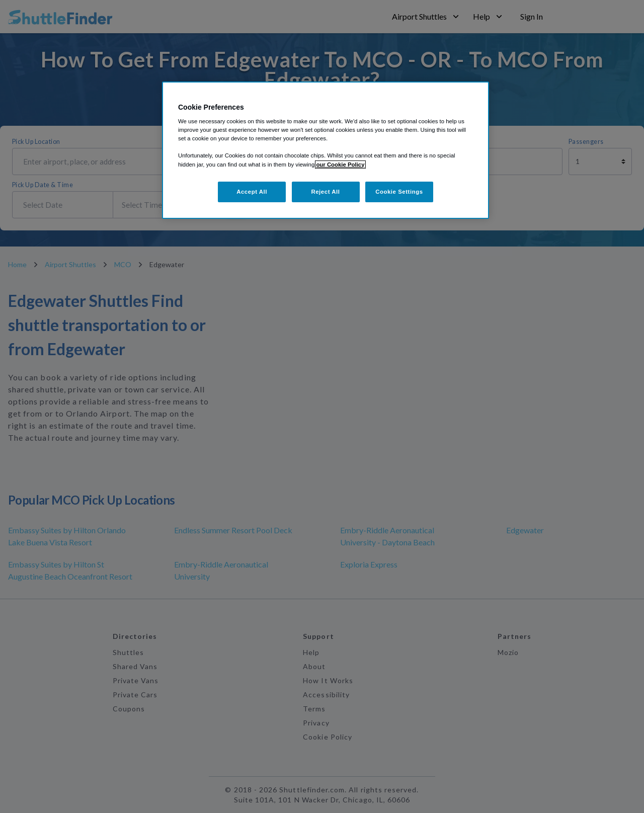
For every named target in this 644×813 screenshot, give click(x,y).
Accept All (252, 192)
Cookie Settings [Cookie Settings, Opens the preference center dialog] (399, 192)
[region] (326, 150)
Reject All (325, 192)
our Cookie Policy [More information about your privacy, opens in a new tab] (340, 165)
